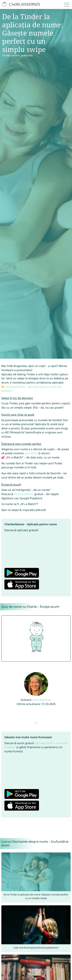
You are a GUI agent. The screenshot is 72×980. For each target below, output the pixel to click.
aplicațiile (31, 453)
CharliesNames (24, 494)
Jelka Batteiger (42, 700)
